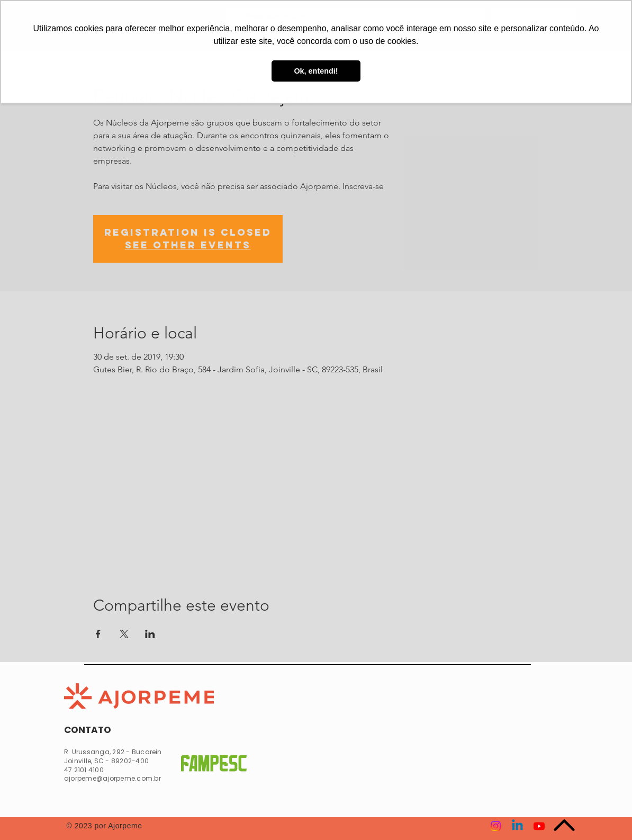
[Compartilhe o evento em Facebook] (98, 634)
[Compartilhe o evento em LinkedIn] (150, 634)
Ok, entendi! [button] (316, 71)
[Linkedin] (517, 826)
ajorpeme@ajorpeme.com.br (112, 778)
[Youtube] (539, 826)
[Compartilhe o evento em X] (124, 634)
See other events (188, 245)
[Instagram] (496, 826)
